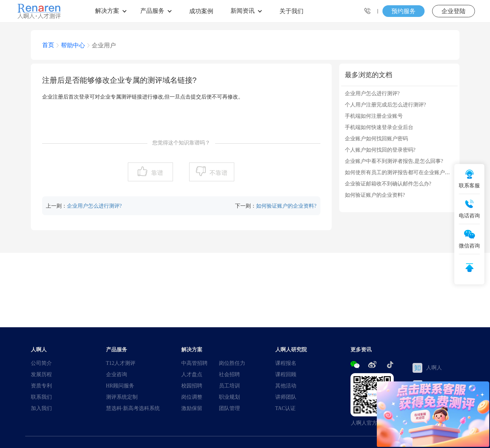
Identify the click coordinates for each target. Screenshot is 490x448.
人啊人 (427, 368)
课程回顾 (286, 374)
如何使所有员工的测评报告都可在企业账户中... (400, 172)
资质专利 (41, 386)
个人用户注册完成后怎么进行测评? (385, 105)
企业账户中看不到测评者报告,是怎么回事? (394, 161)
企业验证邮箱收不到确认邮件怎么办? (388, 184)
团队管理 (229, 408)
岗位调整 (192, 397)
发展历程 (41, 374)
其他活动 (286, 386)
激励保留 (192, 408)
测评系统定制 (122, 397)
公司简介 (41, 363)
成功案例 (201, 11)
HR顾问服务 (120, 386)
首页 (48, 45)
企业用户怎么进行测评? (94, 206)
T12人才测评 (121, 363)
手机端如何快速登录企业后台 (379, 127)
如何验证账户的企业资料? (286, 206)
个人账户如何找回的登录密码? (380, 150)
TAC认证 (286, 408)
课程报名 (286, 363)
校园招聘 (192, 386)
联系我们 (41, 397)
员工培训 (229, 386)
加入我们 (41, 408)
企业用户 (104, 45)
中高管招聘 (194, 363)
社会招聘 (229, 374)
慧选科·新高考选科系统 (133, 408)
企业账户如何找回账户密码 (376, 138)
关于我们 (291, 11)
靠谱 (157, 173)
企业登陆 (454, 11)
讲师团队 (286, 397)
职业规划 (229, 397)
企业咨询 (117, 374)
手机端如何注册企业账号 (374, 116)
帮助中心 (73, 45)
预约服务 (404, 11)
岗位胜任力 (232, 363)
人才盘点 (192, 374)
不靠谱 (218, 173)
